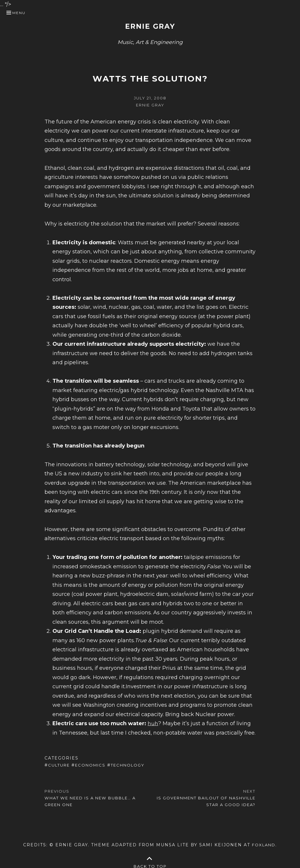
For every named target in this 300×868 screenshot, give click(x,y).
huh (153, 723)
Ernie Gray (150, 26)
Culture (60, 765)
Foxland (264, 844)
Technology (66, 772)
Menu (19, 13)
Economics (94, 765)
